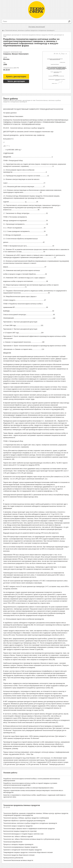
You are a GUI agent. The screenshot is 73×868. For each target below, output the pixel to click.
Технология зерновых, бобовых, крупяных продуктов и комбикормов (26, 818)
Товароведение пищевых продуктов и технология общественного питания (28, 852)
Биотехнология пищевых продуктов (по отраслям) (20, 831)
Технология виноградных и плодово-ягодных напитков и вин (23, 834)
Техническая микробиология (13, 842)
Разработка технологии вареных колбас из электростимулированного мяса (28, 788)
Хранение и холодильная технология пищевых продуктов (22, 850)
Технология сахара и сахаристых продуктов (18, 826)
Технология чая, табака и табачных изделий (18, 837)
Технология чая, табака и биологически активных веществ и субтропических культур (32, 839)
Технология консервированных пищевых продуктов (20, 847)
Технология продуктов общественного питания (19, 855)
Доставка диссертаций (37, 27)
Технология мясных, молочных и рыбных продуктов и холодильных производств (30, 30)
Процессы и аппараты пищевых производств (18, 844)
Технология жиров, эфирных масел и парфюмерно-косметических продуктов (29, 829)
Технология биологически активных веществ (18, 860)
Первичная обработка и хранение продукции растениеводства (24, 821)
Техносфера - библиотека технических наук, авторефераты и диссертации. (37, 10)
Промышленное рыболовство (13, 858)
